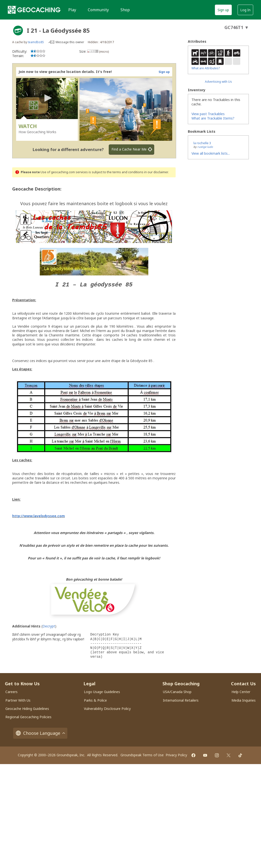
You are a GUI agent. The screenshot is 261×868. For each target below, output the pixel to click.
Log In (245, 10)
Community (98, 10)
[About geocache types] (18, 30)
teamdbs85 (36, 42)
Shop (125, 10)
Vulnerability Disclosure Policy (107, 708)
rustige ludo (205, 147)
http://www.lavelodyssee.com (39, 516)
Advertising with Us (218, 82)
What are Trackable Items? (213, 118)
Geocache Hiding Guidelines (27, 708)
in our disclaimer (156, 172)
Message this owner (70, 42)
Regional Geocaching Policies (28, 717)
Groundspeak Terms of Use (142, 755)
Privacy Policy (176, 755)
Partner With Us (18, 700)
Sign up (223, 10)
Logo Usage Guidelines (102, 691)
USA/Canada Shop (177, 691)
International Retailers (181, 700)
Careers (11, 691)
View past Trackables (208, 114)
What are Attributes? (206, 68)
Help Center (241, 691)
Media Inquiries (244, 700)
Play (72, 10)
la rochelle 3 (202, 143)
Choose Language (40, 733)
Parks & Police (95, 700)
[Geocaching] (34, 10)
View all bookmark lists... (211, 153)
